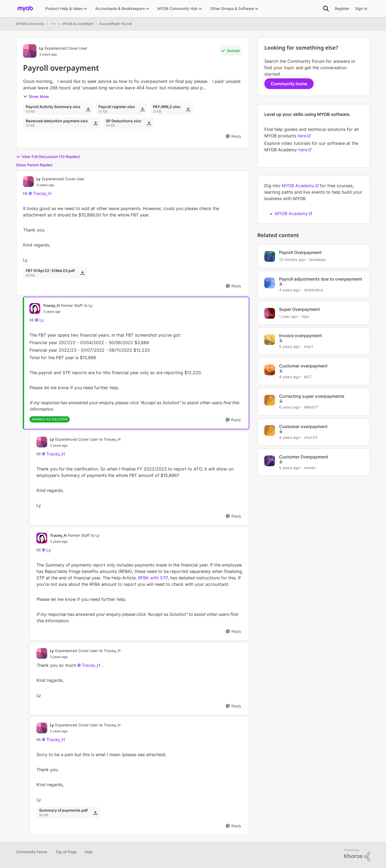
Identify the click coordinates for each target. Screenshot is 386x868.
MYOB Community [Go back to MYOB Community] (30, 24)
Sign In (361, 8)
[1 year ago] (288, 316)
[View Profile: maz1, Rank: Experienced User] (270, 340)
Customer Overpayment (304, 457)
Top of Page (66, 852)
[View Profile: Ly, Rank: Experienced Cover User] (30, 51)
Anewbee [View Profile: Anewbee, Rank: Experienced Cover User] (317, 260)
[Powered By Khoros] (357, 855)
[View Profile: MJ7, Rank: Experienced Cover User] (270, 370)
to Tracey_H (110, 439)
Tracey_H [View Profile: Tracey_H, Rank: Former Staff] (51, 305)
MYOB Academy (298, 186)
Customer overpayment (303, 366)
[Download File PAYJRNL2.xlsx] (188, 109)
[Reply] (233, 136)
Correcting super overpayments (312, 396)
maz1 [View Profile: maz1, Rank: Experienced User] (309, 346)
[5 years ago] (289, 346)
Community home (289, 84)
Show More (36, 96)
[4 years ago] (289, 290)
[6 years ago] (289, 407)
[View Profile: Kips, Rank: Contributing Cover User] (270, 313)
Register (342, 8)
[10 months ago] (292, 260)
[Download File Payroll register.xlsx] (142, 109)
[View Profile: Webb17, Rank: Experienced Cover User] (270, 400)
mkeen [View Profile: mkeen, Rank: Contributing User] (310, 467)
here (302, 136)
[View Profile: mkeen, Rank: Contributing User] (270, 461)
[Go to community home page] (25, 9)
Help (89, 852)
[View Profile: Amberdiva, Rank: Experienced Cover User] (270, 283)
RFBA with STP (153, 578)
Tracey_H (42, 193)
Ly (42, 320)
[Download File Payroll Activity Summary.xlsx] (88, 109)
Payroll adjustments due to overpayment (321, 279)
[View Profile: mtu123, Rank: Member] (270, 431)
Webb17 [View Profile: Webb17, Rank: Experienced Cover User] (311, 407)
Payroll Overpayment (300, 252)
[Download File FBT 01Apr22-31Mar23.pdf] (82, 273)
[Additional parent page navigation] (53, 24)
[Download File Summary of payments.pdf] (95, 812)
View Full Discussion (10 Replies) (48, 157)
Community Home (32, 852)
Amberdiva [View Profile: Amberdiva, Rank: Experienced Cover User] (313, 290)
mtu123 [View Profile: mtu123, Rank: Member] (311, 437)
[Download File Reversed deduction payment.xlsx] (96, 123)
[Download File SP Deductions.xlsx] (149, 123)
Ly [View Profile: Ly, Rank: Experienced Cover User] (41, 48)
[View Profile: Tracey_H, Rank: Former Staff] (35, 308)
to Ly (88, 305)
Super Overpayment (299, 309)
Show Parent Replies (34, 165)
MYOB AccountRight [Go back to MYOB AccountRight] (78, 24)
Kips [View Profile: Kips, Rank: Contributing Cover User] (305, 316)
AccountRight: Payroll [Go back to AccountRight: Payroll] (116, 24)
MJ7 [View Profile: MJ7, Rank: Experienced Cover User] (308, 377)
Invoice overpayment (300, 336)
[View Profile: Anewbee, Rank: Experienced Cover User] (270, 256)
